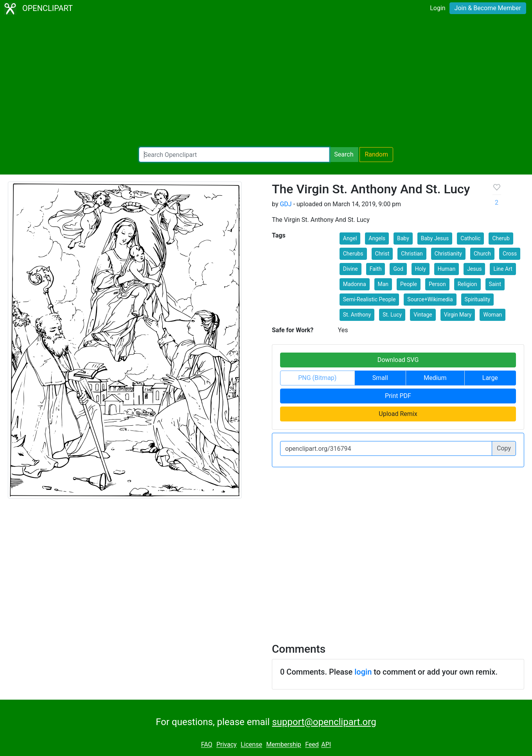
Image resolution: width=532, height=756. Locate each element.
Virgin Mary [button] (458, 315)
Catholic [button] (470, 238)
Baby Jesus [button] (435, 238)
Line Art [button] (503, 269)
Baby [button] (403, 238)
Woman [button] (492, 315)
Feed (312, 745)
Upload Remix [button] (398, 414)
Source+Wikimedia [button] (430, 299)
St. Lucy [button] (392, 315)
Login (438, 8)
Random (376, 154)
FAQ (207, 745)
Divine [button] (350, 269)
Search (344, 154)
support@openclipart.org (324, 722)
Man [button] (383, 284)
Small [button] (380, 378)
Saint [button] (495, 284)
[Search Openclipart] (234, 155)
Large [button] (490, 378)
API (326, 745)
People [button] (409, 284)
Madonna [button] (355, 284)
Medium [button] (435, 378)
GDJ (286, 204)
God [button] (398, 269)
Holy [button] (421, 269)
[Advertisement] (266, 82)
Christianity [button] (448, 254)
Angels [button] (377, 238)
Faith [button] (376, 269)
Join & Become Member (488, 8)
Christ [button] (382, 254)
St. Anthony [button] (357, 315)
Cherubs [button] (353, 254)
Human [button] (447, 269)
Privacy (226, 745)
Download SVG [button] (398, 360)
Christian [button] (412, 254)
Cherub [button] (501, 238)
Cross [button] (510, 254)
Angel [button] (350, 238)
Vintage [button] (423, 315)
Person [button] (437, 284)
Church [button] (482, 254)
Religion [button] (467, 284)
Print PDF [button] (398, 396)
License (251, 745)
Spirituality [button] (478, 299)
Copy (504, 448)
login (363, 672)
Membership (283, 745)
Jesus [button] (474, 269)
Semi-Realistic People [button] (369, 299)
